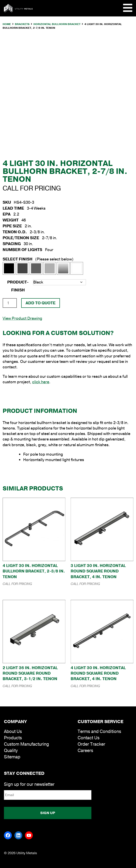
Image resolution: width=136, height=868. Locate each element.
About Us (13, 732)
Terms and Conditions (99, 732)
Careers (85, 751)
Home (7, 24)
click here (41, 382)
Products (13, 738)
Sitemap (12, 757)
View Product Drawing (22, 318)
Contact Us (89, 738)
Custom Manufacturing (26, 744)
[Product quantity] (10, 303)
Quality (11, 751)
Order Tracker (91, 744)
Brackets (22, 24)
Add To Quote (41, 303)
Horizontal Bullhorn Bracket (57, 24)
